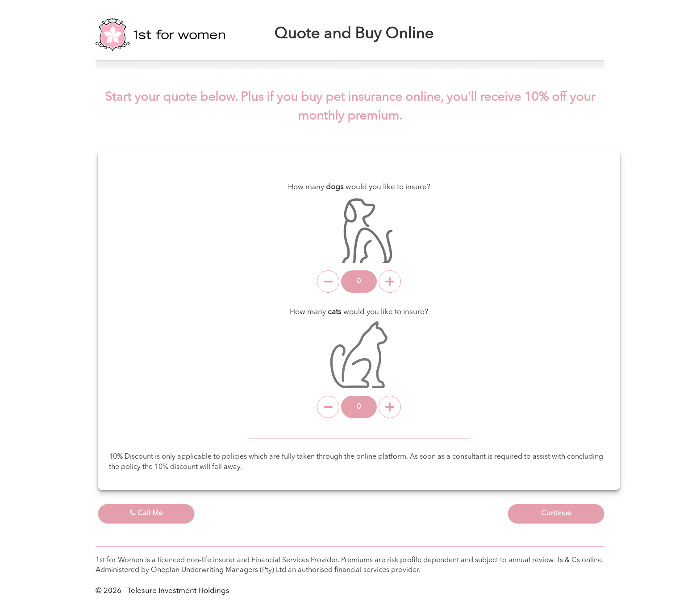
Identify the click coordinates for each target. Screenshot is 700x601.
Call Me (146, 513)
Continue (556, 514)
